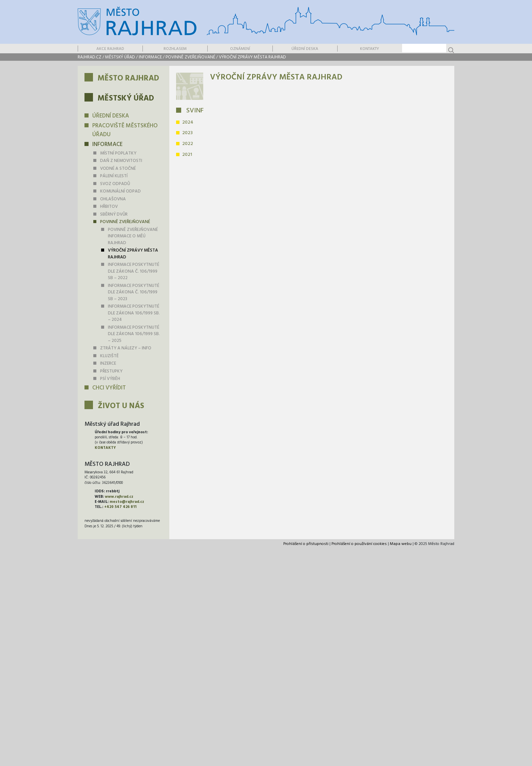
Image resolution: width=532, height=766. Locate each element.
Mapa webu (401, 544)
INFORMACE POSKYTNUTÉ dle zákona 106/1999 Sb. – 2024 (134, 313)
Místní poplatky (118, 153)
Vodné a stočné (118, 169)
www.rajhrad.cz (119, 497)
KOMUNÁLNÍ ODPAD (120, 191)
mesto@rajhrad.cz (127, 502)
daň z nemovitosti (121, 161)
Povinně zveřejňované (190, 57)
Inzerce (108, 363)
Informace (150, 57)
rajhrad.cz (90, 57)
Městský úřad (120, 57)
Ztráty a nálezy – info (126, 348)
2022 (188, 144)
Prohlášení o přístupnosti (306, 544)
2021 (187, 155)
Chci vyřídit (109, 388)
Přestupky (111, 371)
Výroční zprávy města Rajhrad (252, 57)
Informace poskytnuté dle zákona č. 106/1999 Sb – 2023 (134, 292)
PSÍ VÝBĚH (110, 379)
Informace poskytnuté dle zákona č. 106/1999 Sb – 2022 (134, 271)
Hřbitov (109, 207)
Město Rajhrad (128, 79)
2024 (188, 122)
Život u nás (121, 406)
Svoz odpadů (115, 184)
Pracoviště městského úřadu (125, 130)
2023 (187, 133)
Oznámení (240, 49)
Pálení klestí (114, 176)
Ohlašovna (113, 199)
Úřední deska (305, 49)
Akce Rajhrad (110, 49)
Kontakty (369, 49)
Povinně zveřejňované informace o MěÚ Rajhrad (133, 236)
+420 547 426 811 (120, 507)
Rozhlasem (175, 49)
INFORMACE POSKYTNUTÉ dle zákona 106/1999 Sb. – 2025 (134, 334)
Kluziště (109, 356)
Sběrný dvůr (114, 214)
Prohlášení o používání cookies (359, 544)
